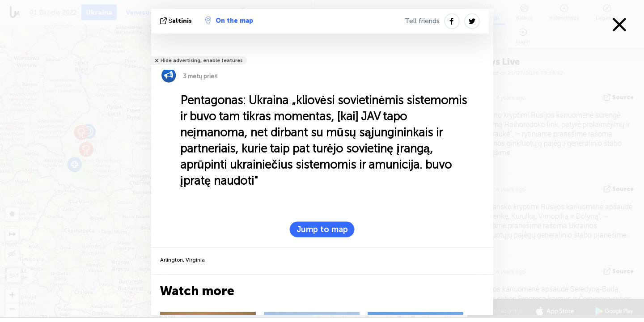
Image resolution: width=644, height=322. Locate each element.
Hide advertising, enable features (201, 61)
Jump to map (322, 229)
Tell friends (422, 21)
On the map (229, 21)
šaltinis (177, 21)
